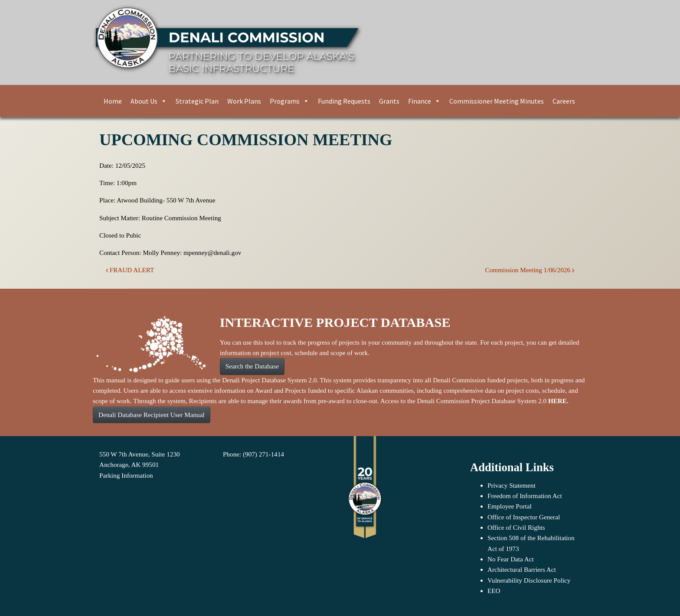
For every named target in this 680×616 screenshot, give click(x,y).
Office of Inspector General (524, 517)
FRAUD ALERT (130, 270)
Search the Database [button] (252, 366)
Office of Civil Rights (516, 527)
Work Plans (244, 101)
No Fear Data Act (511, 559)
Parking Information (126, 475)
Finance (424, 101)
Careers (564, 101)
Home (113, 101)
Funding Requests (344, 101)
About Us (149, 101)
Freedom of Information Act (525, 496)
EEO (494, 591)
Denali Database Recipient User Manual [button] (152, 415)
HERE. (558, 401)
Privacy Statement (512, 485)
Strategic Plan (197, 101)
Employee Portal (510, 506)
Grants (389, 101)
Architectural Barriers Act (522, 569)
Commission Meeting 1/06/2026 (530, 270)
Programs (289, 101)
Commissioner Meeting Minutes (497, 101)
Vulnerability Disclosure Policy (529, 580)
